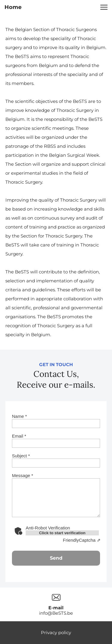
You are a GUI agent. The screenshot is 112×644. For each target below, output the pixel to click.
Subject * (21, 456)
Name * (19, 416)
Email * (19, 436)
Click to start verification (62, 533)
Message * (23, 475)
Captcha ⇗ (82, 540)
